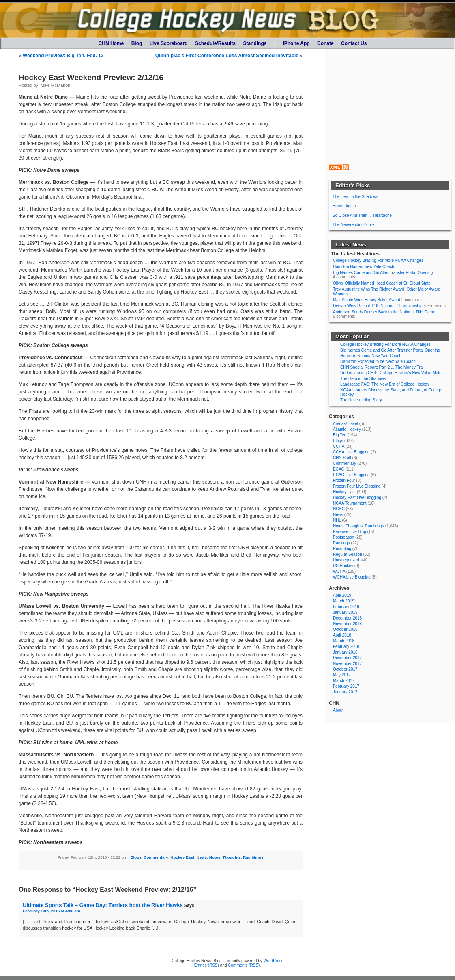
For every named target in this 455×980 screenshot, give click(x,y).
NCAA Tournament (350, 503)
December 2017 (347, 658)
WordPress (273, 961)
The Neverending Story (353, 225)
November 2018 (347, 624)
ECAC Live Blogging (351, 475)
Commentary (156, 857)
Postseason (343, 537)
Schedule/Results (215, 43)
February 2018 (346, 646)
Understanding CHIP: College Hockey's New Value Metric (392, 373)
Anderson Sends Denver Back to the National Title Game (384, 312)
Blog (137, 43)
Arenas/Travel (346, 424)
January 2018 (345, 652)
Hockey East (182, 857)
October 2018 (345, 629)
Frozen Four (344, 480)
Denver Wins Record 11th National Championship (378, 306)
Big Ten (340, 435)
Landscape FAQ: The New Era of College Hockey (385, 384)
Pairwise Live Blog (350, 532)
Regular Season (348, 554)
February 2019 (346, 607)
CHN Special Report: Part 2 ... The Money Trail (382, 367)
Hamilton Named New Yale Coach (364, 267)
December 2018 (347, 618)
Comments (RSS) (244, 965)
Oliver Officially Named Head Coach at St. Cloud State (382, 283)
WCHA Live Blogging (352, 577)
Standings (255, 43)
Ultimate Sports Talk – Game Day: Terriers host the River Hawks (103, 905)
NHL (337, 520)
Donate (325, 43)
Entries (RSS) (207, 965)
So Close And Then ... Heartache (362, 215)
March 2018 (344, 641)
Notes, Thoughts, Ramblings (236, 857)
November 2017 (347, 664)
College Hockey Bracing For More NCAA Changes (378, 260)
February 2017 (346, 686)
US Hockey (343, 566)
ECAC (339, 469)
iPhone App (296, 43)
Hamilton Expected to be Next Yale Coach (378, 362)
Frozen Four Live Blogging (357, 486)
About (338, 710)
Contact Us (354, 43)
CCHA (339, 446)
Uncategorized (346, 560)
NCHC (339, 509)
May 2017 (342, 675)
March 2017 (344, 681)
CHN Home (111, 43)
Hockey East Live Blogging (357, 498)
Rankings (341, 543)
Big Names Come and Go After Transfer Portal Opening (383, 273)
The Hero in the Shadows (355, 197)
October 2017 (345, 669)
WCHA (339, 571)
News (202, 857)
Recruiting (342, 549)
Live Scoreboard (169, 43)
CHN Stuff (342, 458)
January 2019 (345, 612)
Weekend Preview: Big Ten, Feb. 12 (63, 56)
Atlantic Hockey (347, 429)
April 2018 (342, 635)
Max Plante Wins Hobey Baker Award (367, 300)
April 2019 (342, 595)
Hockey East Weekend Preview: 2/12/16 (91, 77)
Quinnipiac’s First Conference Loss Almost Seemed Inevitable (227, 56)
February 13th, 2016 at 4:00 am (52, 911)
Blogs (136, 857)
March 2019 (344, 601)
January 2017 (345, 692)
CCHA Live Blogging (351, 452)
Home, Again (344, 206)
